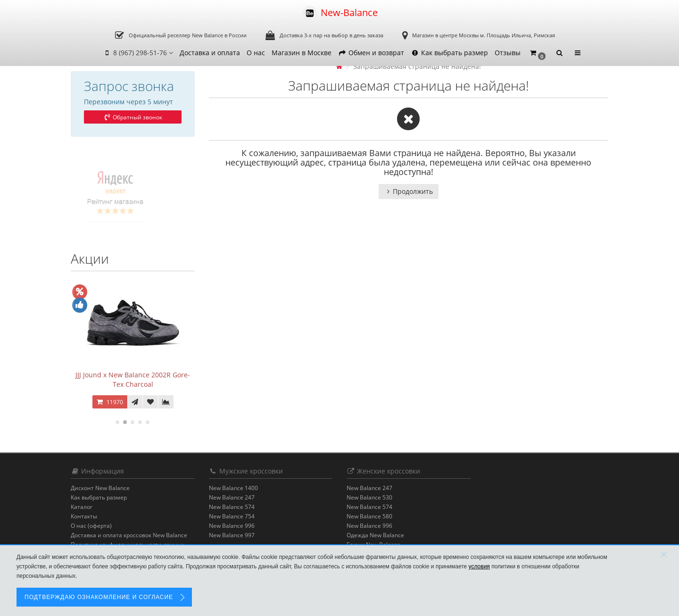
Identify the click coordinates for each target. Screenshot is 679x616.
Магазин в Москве (302, 53)
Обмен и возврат (371, 53)
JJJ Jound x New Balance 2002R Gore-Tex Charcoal (133, 379)
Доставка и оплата (210, 53)
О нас (256, 53)
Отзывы (508, 53)
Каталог (82, 507)
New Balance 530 (369, 497)
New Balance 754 (232, 516)
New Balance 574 (232, 507)
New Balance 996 (232, 526)
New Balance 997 (232, 535)
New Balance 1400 (233, 488)
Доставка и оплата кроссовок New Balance (129, 535)
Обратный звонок (132, 117)
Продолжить (409, 191)
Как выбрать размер (449, 53)
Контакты (84, 516)
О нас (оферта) (91, 526)
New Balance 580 (369, 516)
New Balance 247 (232, 497)
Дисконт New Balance (100, 488)
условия (479, 566)
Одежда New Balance (375, 535)
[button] (537, 53)
